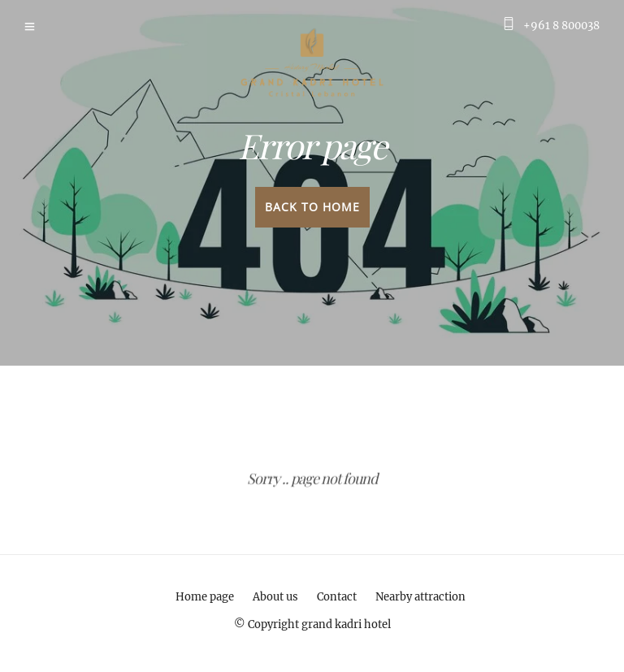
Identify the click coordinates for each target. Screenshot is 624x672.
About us (275, 597)
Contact (337, 597)
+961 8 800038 (561, 26)
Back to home (312, 207)
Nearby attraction (420, 597)
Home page (205, 597)
